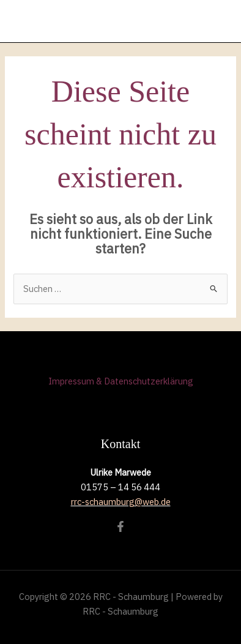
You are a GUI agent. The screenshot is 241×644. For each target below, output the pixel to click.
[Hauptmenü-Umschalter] (220, 21)
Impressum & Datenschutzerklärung (121, 381)
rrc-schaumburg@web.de (121, 502)
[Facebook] (120, 526)
